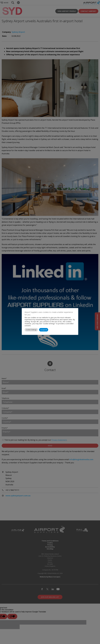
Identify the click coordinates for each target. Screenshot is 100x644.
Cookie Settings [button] (31, 330)
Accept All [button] (44, 330)
